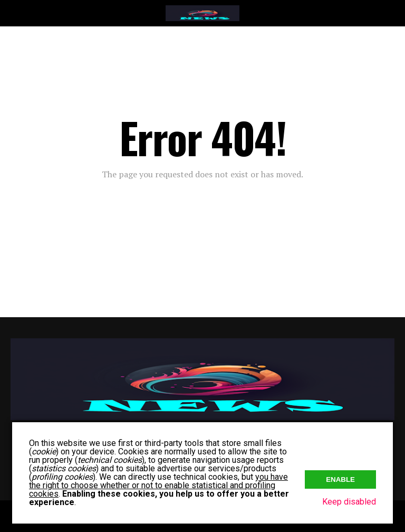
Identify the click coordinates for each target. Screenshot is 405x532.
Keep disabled (349, 502)
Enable (340, 479)
